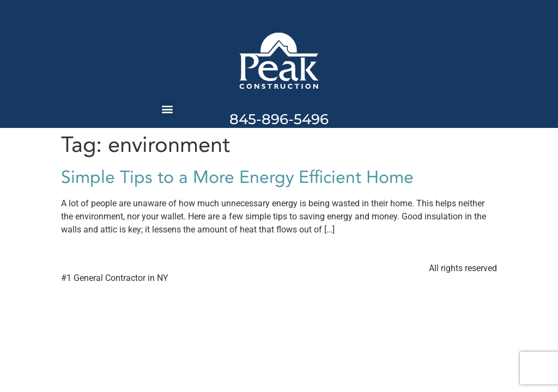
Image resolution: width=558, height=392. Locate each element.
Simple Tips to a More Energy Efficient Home (237, 177)
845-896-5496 (279, 119)
